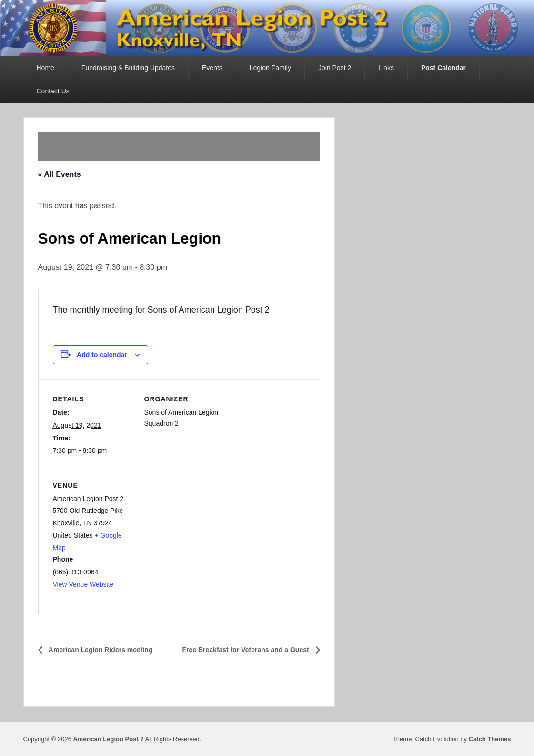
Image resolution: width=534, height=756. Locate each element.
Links (386, 68)
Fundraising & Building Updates (128, 68)
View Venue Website (83, 584)
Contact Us (53, 91)
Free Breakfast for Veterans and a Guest (247, 650)
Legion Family (270, 68)
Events (212, 68)
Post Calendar (443, 68)
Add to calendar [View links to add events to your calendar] (102, 355)
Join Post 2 (335, 68)
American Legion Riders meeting (100, 650)
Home (45, 68)
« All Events (60, 174)
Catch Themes (490, 739)
